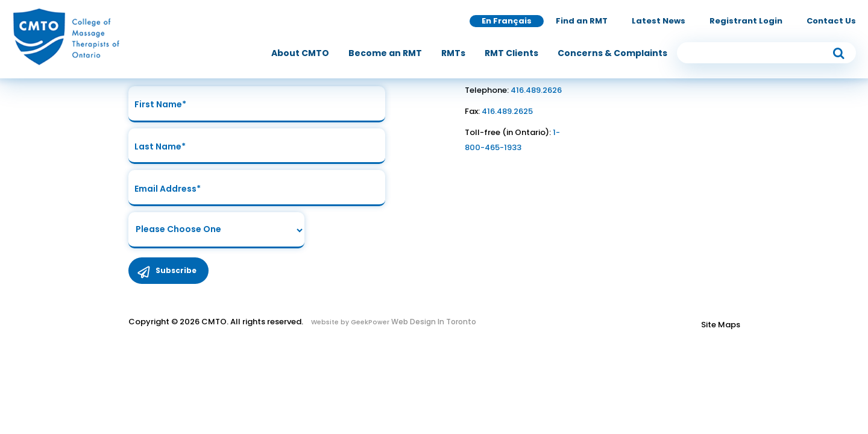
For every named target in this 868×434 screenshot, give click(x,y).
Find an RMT (582, 21)
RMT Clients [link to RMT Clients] (511, 53)
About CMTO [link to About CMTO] (300, 53)
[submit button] (838, 53)
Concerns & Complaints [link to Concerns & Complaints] (612, 53)
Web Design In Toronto (433, 322)
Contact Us (831, 21)
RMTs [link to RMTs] (453, 53)
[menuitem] (300, 53)
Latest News (659, 21)
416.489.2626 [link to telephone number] (536, 90)
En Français (507, 21)
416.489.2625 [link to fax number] (507, 111)
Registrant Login (746, 21)
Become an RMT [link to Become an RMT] (385, 53)
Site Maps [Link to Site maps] (721, 325)
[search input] (767, 53)
